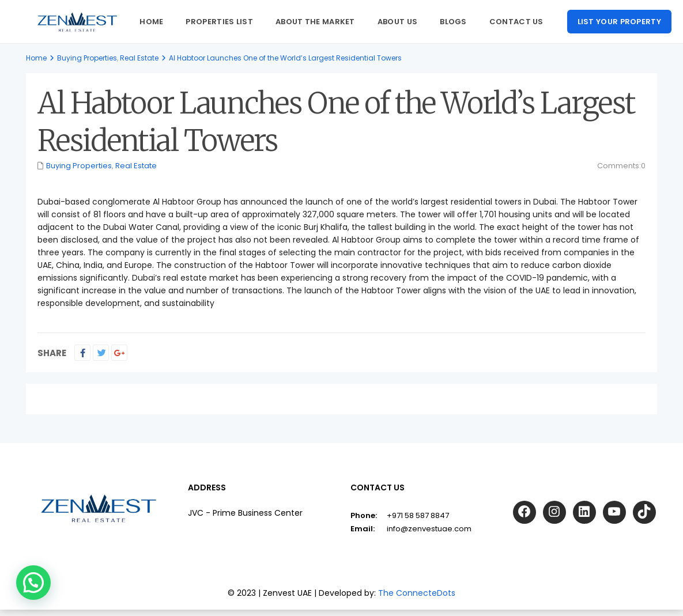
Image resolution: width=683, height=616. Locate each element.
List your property (619, 22)
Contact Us (516, 22)
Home (151, 22)
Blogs (453, 22)
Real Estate (139, 58)
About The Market (315, 22)
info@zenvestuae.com (429, 529)
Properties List (219, 22)
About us (397, 22)
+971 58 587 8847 (418, 515)
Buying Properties (87, 58)
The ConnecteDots (417, 593)
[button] (33, 583)
